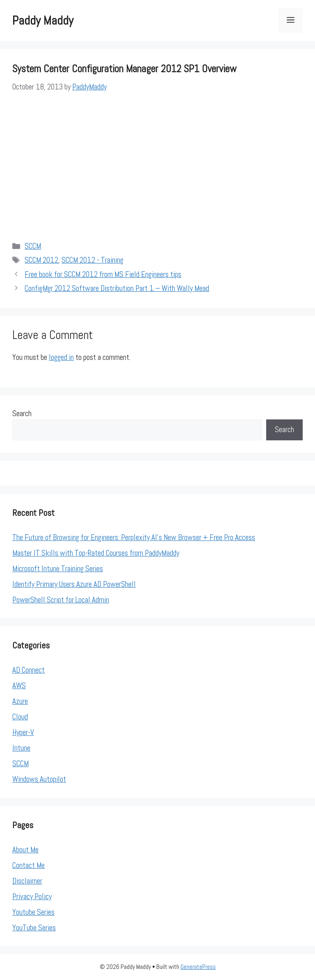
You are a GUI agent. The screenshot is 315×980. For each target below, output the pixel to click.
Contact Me (29, 865)
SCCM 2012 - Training (92, 260)
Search (22, 413)
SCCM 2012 (41, 260)
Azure (20, 701)
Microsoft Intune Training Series (58, 569)
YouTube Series (34, 928)
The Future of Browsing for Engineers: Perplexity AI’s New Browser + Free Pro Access (134, 537)
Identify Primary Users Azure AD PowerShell (74, 584)
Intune (21, 748)
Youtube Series (33, 912)
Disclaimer (27, 881)
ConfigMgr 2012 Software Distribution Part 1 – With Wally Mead (117, 288)
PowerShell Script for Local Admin (61, 600)
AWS (19, 686)
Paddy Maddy (43, 21)
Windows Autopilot (39, 779)
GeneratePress (198, 967)
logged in (61, 357)
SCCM (33, 246)
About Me (25, 850)
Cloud (20, 717)
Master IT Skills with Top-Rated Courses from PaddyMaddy (96, 553)
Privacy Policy (32, 896)
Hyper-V (23, 732)
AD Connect (29, 670)
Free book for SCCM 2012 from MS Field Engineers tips (103, 274)
